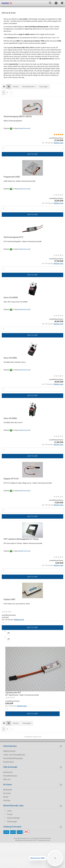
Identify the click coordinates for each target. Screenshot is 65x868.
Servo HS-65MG (10, 358)
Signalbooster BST (13, 693)
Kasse (6, 797)
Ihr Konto (7, 793)
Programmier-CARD (12, 177)
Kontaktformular (10, 776)
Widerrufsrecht (9, 751)
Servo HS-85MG (10, 418)
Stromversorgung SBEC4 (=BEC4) (18, 116)
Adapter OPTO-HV (11, 479)
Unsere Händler (13, 818)
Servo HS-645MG (11, 298)
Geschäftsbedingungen (13, 758)
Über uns (7, 779)
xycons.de (47, 840)
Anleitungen (12, 822)
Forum (10, 814)
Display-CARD (9, 599)
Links (9, 811)
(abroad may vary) (24, 128)
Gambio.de (29, 840)
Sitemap (7, 800)
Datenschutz (9, 762)
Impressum (8, 772)
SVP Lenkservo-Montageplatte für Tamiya (21, 539)
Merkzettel (8, 790)
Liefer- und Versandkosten (14, 755)
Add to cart (33, 154)
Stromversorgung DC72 (13, 237)
